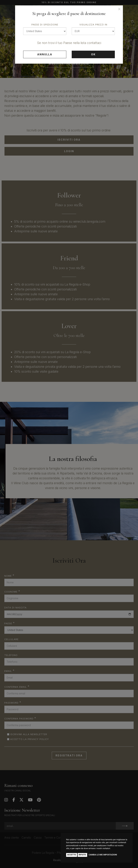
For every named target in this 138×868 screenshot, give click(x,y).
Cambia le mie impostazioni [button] (103, 855)
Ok (93, 54)
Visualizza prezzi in (93, 25)
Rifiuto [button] (82, 855)
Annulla (45, 54)
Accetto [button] (72, 855)
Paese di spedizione (45, 25)
